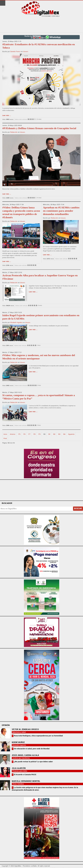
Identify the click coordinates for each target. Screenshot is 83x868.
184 (64, 434)
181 (49, 434)
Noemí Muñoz (18, 742)
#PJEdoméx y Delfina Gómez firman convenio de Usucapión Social (39, 128)
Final (5, 439)
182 (54, 434)
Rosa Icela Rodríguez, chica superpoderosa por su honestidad (38, 736)
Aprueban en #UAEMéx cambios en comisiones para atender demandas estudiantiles (61, 211)
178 (34, 434)
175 (19, 434)
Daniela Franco (15, 52)
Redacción (14, 132)
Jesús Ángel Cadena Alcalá (25, 755)
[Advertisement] (42, 25)
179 (39, 434)
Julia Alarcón (19, 768)
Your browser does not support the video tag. (42, 490)
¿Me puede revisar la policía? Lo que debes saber (33, 762)
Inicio (5, 434)
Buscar (78, 509)
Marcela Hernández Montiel (26, 781)
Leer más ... (7, 116)
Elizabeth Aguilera (16, 323)
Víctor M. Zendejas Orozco (25, 729)
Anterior (13, 434)
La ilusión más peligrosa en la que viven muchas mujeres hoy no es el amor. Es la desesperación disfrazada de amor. (45, 789)
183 (59, 434)
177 (29, 434)
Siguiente (71, 434)
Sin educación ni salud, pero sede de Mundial (31, 749)
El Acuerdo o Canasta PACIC (25, 775)
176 (24, 434)
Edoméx (26, 51)
